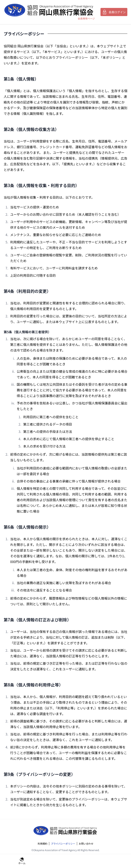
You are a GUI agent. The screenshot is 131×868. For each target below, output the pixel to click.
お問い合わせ (86, 844)
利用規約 (43, 844)
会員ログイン (114, 12)
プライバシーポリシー (63, 844)
